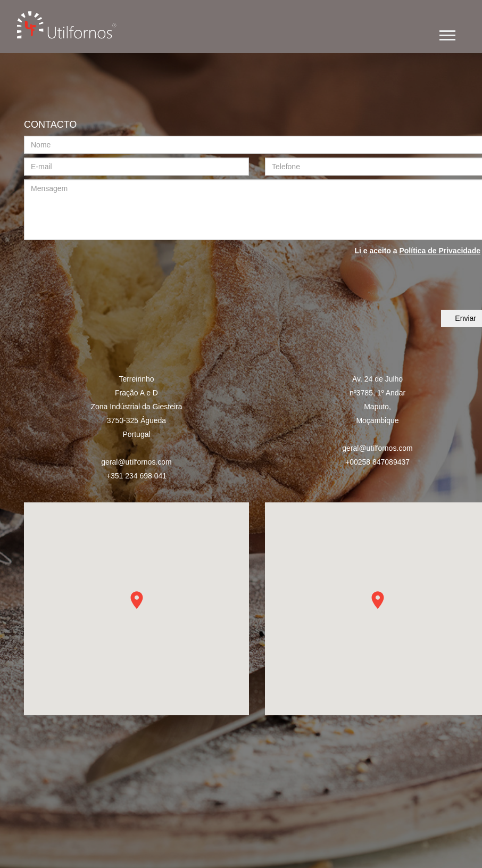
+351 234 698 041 (136, 476)
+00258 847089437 (377, 462)
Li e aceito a (417, 251)
